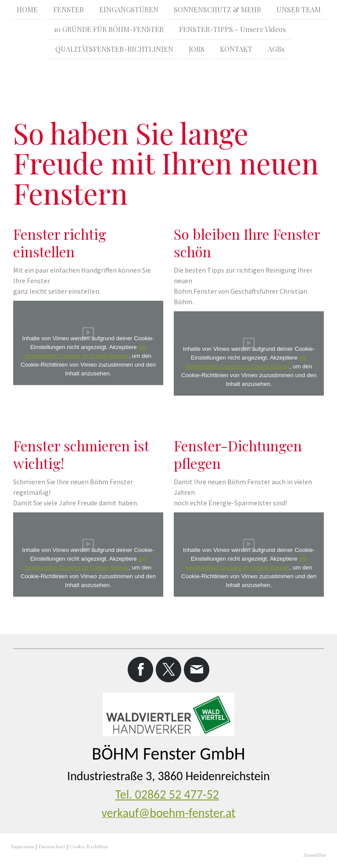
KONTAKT (236, 51)
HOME (27, 9)
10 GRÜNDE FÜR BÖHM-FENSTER (109, 30)
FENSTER (68, 9)
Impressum (23, 846)
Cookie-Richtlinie (89, 846)
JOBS (197, 51)
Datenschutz (52, 846)
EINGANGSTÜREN (129, 9)
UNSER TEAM (299, 9)
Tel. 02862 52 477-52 (167, 794)
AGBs (276, 51)
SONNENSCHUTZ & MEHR (217, 9)
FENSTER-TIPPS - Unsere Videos (232, 30)
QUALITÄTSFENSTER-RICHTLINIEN (114, 51)
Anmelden (315, 855)
